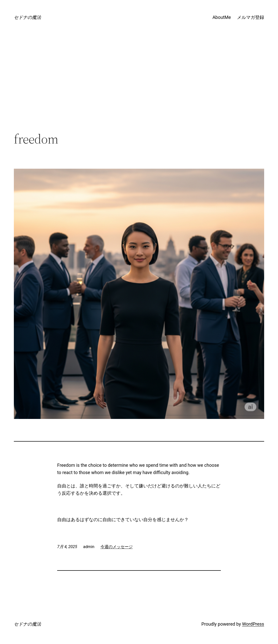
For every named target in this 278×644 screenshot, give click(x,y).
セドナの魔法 (27, 17)
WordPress (253, 624)
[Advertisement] (139, 90)
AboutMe (222, 17)
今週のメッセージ (117, 547)
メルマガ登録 (251, 17)
